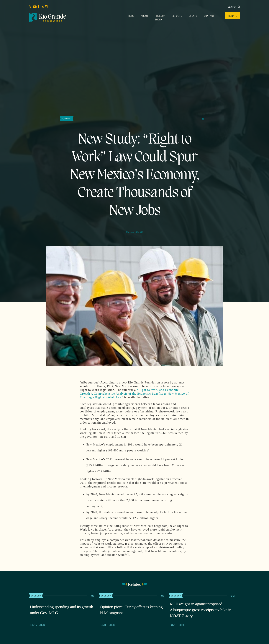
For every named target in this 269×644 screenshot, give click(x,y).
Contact (209, 16)
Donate (233, 16)
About (145, 16)
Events (193, 16)
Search (234, 6)
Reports (177, 16)
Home (131, 16)
